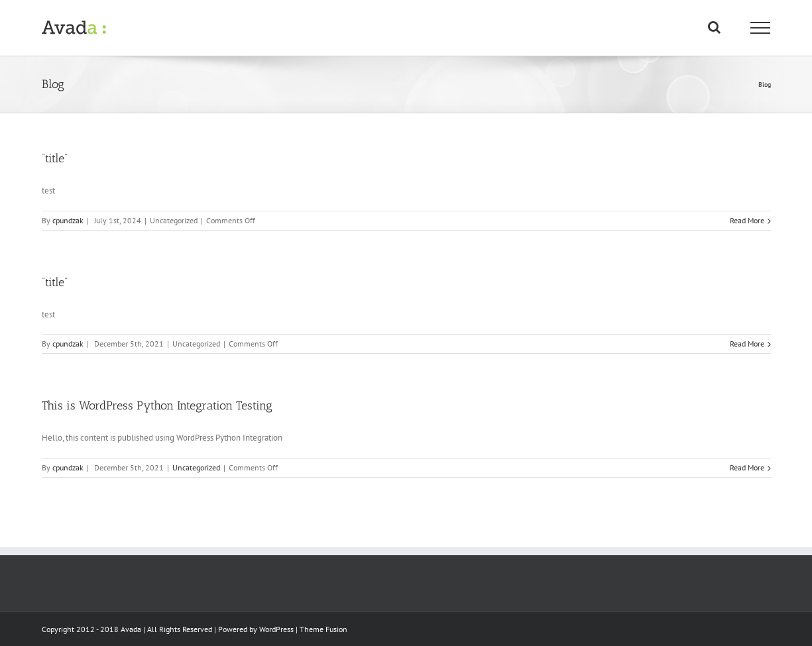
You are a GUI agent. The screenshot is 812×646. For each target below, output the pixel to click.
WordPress (276, 629)
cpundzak (68, 220)
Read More (747, 220)
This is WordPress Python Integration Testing (157, 405)
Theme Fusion (323, 629)
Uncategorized (196, 467)
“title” (55, 158)
